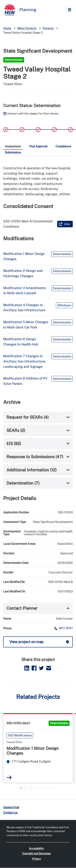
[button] (21, 788)
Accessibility (36, 849)
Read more (9, 777)
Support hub (11, 807)
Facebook (34, 668)
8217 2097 (66, 628)
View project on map (26, 642)
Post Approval (38, 146)
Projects (48, 28)
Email (49, 668)
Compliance (63, 146)
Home (7, 28)
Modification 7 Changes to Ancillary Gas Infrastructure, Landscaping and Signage (25, 361)
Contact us (10, 813)
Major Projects (27, 28)
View (67, 224)
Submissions (13, 152)
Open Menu (71, 10)
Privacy (36, 859)
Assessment (13, 146)
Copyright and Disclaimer (36, 854)
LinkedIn (27, 668)
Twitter (41, 668)
